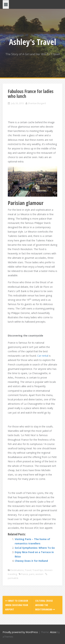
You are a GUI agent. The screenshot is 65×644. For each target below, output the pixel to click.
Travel (28, 570)
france (25, 574)
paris (32, 574)
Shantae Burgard (37, 103)
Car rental (43, 356)
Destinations (17, 570)
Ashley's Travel (33, 42)
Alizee (53, 632)
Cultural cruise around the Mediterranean (45, 605)
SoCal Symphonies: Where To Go (35, 548)
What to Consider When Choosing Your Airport (17, 605)
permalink (13, 578)
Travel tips (38, 570)
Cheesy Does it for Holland (31, 561)
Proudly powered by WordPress (20, 632)
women (39, 574)
